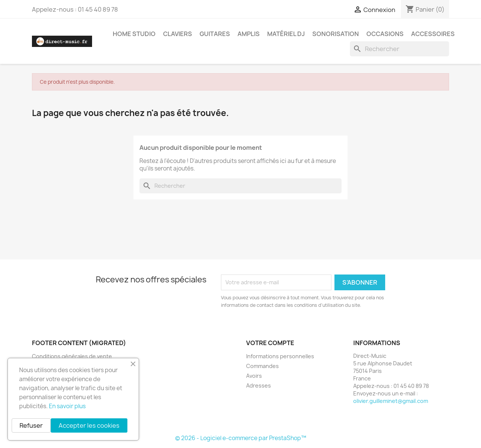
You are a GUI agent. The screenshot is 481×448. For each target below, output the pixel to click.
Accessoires (433, 34)
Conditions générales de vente (72, 356)
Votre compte (270, 343)
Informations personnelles (280, 356)
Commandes (262, 366)
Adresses (259, 385)
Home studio (134, 34)
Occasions (385, 34)
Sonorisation (336, 34)
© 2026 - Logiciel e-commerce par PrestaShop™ (241, 438)
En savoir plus (67, 406)
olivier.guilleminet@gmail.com (391, 401)
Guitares (215, 34)
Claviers (178, 34)
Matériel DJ (286, 34)
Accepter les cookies (89, 425)
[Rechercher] (399, 49)
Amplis (249, 34)
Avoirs (254, 376)
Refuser (31, 425)
